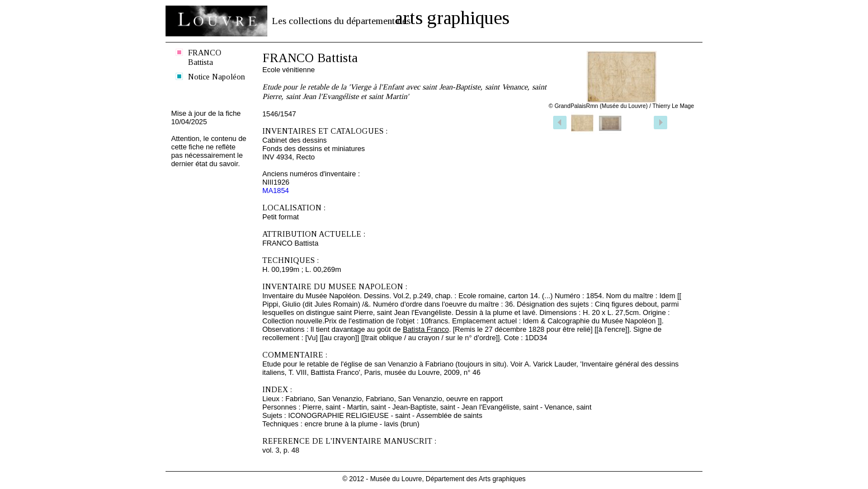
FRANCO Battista (205, 57)
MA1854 (276, 191)
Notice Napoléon (216, 77)
